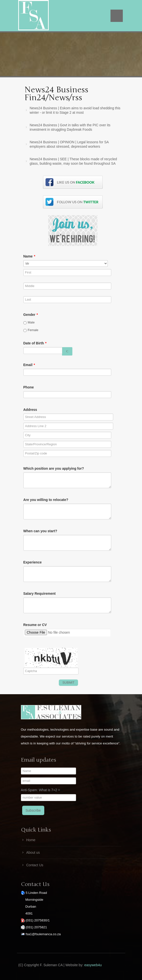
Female (31, 330)
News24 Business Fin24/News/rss (56, 94)
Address (30, 410)
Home (31, 840)
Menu (117, 16)
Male (29, 322)
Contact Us (35, 865)
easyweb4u (93, 965)
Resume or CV (35, 625)
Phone (29, 387)
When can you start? (40, 531)
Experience (33, 562)
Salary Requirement (40, 594)
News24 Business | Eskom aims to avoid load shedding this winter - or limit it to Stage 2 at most (75, 110)
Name (29, 256)
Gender (31, 315)
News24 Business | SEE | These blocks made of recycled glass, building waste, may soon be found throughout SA (73, 161)
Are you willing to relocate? (46, 500)
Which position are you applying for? (54, 468)
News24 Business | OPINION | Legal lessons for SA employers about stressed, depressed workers (69, 144)
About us (33, 852)
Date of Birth (35, 343)
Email (29, 365)
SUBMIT (68, 683)
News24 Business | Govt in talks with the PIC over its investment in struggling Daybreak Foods (70, 127)
